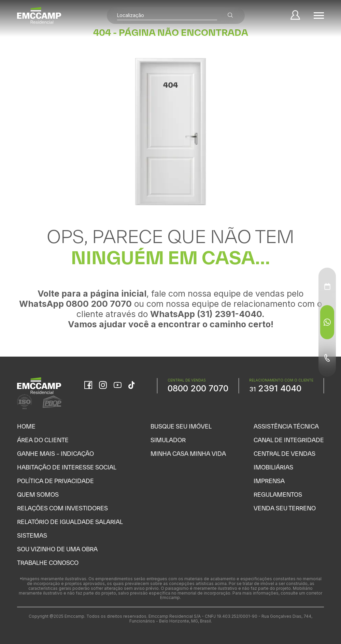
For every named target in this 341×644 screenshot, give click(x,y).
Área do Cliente (43, 440)
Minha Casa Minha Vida (188, 454)
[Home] (39, 15)
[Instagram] (103, 386)
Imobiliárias (273, 467)
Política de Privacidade (55, 481)
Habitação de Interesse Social (67, 467)
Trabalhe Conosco (48, 563)
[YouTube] (118, 386)
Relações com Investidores (62, 508)
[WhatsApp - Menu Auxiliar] (327, 322)
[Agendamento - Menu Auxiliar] (327, 286)
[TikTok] (131, 386)
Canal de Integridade (289, 440)
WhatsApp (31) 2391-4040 (206, 314)
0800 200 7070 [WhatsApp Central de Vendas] (198, 388)
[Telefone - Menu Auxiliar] (327, 358)
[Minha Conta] (295, 16)
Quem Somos (38, 495)
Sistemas (32, 535)
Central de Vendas (285, 454)
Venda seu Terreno (285, 508)
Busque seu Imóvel (181, 426)
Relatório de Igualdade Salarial (70, 522)
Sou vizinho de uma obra (57, 549)
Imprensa (269, 481)
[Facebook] (88, 386)
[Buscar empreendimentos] (230, 16)
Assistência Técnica (286, 426)
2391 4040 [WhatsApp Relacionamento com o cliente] (275, 388)
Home (26, 426)
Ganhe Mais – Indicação (55, 454)
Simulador (168, 440)
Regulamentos (278, 495)
